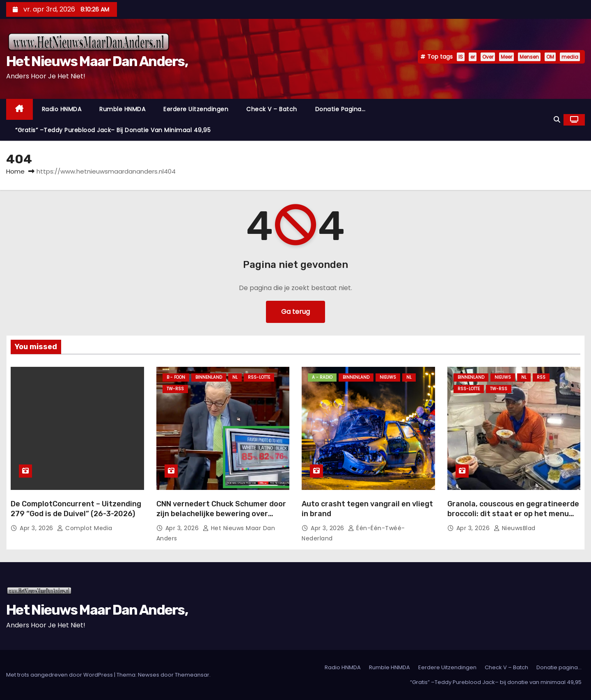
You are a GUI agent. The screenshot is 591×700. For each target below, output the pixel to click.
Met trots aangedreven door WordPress (60, 675)
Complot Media (85, 528)
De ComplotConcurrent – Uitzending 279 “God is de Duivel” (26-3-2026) (76, 509)
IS (461, 57)
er (473, 57)
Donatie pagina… (340, 109)
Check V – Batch (272, 109)
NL (235, 377)
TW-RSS (175, 389)
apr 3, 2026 (37, 528)
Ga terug (295, 312)
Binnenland (209, 377)
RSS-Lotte (259, 377)
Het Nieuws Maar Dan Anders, (97, 61)
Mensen (529, 57)
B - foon (176, 377)
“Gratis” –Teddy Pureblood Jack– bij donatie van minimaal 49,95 (113, 130)
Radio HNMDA (62, 109)
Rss (541, 377)
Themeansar (192, 675)
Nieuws (388, 377)
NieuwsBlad (515, 528)
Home (15, 171)
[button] (557, 120)
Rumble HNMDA (122, 109)
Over (488, 57)
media (570, 57)
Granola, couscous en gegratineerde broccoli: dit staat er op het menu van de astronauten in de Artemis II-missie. (513, 519)
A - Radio (322, 377)
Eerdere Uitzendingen (196, 109)
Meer (506, 57)
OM (550, 57)
